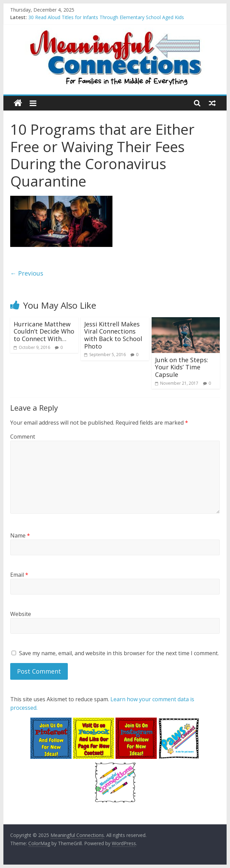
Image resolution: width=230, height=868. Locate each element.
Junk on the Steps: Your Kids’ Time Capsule (182, 367)
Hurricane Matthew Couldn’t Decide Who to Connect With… (44, 331)
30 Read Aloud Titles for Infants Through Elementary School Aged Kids (106, 17)
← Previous (27, 273)
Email (19, 575)
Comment (23, 437)
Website (21, 614)
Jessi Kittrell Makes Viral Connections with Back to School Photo (113, 335)
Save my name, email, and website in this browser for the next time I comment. (119, 653)
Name (20, 535)
